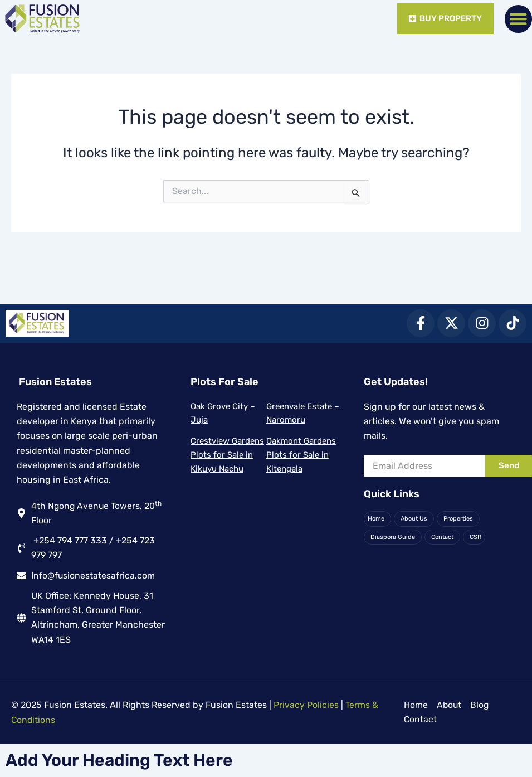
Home (376, 518)
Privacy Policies (306, 705)
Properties (458, 518)
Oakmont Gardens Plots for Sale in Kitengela (301, 454)
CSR (475, 536)
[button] (519, 19)
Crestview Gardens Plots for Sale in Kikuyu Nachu (227, 454)
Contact (442, 536)
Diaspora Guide (392, 536)
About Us (414, 518)
